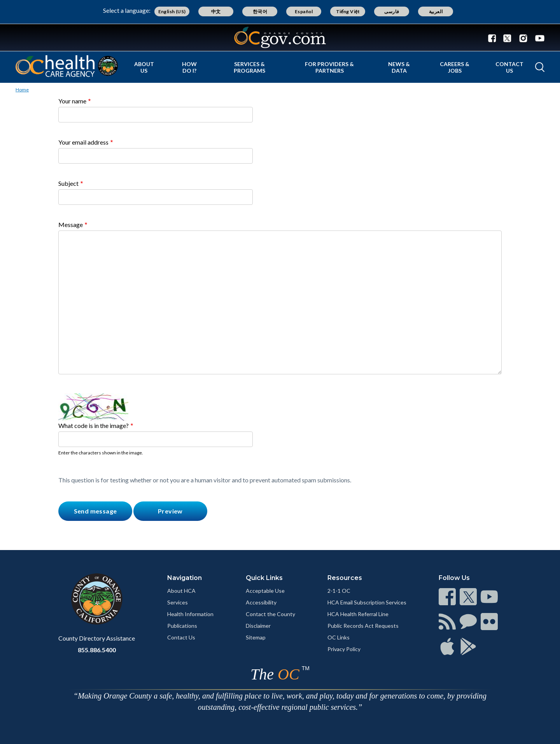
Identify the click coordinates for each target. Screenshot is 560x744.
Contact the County (270, 614)
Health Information (190, 614)
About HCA (181, 591)
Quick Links (264, 578)
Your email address (83, 142)
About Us (144, 67)
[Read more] (280, 38)
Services (178, 602)
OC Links (339, 637)
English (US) (172, 11)
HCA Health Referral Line (358, 614)
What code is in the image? (94, 425)
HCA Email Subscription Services (367, 602)
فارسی (392, 11)
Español (304, 11)
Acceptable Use (265, 591)
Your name (72, 101)
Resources (345, 578)
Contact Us (509, 67)
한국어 (260, 11)
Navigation (185, 578)
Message (71, 224)
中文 (216, 11)
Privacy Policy (344, 649)
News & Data (399, 67)
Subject (68, 183)
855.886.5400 (97, 650)
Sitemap (256, 637)
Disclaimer (258, 626)
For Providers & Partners (329, 67)
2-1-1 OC (339, 591)
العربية (436, 11)
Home (22, 90)
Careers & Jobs (455, 67)
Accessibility (261, 602)
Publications (182, 626)
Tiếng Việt (348, 11)
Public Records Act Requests (363, 626)
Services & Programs (249, 67)
